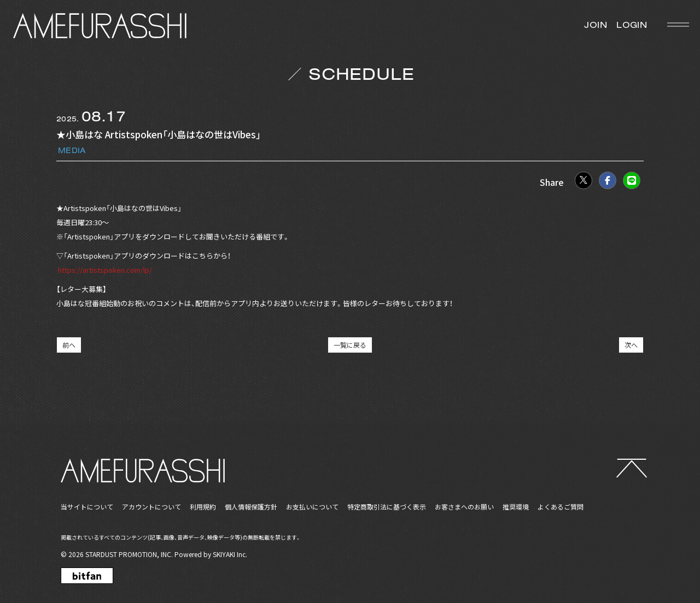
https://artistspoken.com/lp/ (104, 270)
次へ (631, 345)
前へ (69, 345)
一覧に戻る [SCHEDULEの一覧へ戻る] (350, 345)
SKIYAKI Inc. (230, 554)
